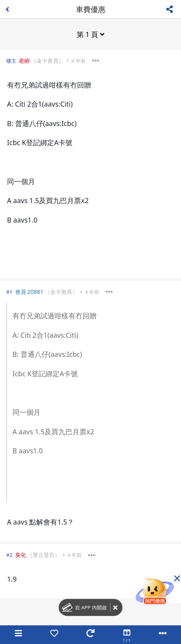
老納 (24, 61)
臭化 (21, 555)
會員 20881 (29, 292)
